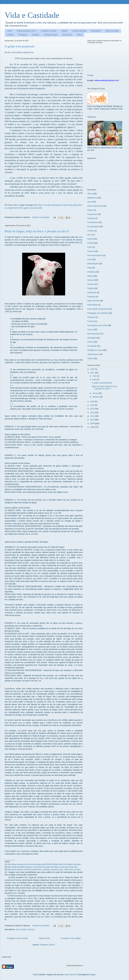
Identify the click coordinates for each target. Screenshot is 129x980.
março (95, 393)
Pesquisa (91, 317)
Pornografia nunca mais (97, 325)
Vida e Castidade (32, 15)
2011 (93, 416)
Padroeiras (92, 292)
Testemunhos (67, 35)
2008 (93, 427)
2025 (93, 369)
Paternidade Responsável (98, 309)
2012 (93, 412)
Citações (91, 218)
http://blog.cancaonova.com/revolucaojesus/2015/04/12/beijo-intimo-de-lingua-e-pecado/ (44, 864)
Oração (90, 288)
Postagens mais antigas (71, 938)
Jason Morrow (70, 975)
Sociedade (92, 346)
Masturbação (96, 31)
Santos (90, 342)
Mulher (90, 276)
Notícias (91, 284)
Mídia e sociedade (112, 31)
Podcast (91, 321)
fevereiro (96, 397)
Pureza (90, 330)
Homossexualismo (95, 255)
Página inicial (44, 938)
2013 (93, 409)
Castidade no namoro (49, 31)
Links (90, 259)
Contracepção (93, 227)
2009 (93, 423)
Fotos (90, 247)
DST (89, 235)
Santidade (36, 35)
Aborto (9, 31)
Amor (18, 929)
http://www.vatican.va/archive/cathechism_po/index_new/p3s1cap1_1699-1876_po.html (44, 869)
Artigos (90, 210)
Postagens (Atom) (47, 945)
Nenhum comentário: (41, 217)
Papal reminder (94, 301)
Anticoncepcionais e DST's (26, 31)
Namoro (31, 929)
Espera (24, 929)
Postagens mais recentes (17, 938)
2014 (93, 405)
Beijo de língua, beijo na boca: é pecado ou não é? (37, 231)
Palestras (91, 297)
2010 (93, 420)
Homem (91, 251)
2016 (93, 401)
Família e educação (79, 31)
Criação (91, 231)
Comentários (93, 222)
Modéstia (10, 35)
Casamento (92, 214)
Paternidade (92, 305)
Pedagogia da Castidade (98, 313)
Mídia (90, 268)
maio (95, 376)
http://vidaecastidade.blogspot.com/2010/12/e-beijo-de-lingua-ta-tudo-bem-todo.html (43, 867)
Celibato (64, 31)
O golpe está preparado (20, 46)
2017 (93, 373)
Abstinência (92, 198)
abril (94, 380)
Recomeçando (93, 334)
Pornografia (23, 35)
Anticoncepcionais (95, 206)
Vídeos (79, 35)
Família (90, 243)
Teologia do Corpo (51, 35)
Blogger (93, 975)
